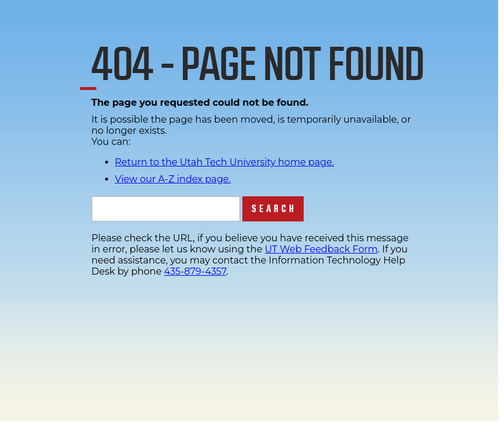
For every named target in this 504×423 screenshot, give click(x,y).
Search (274, 209)
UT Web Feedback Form (321, 249)
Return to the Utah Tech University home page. (225, 162)
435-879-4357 (195, 271)
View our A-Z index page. (173, 179)
